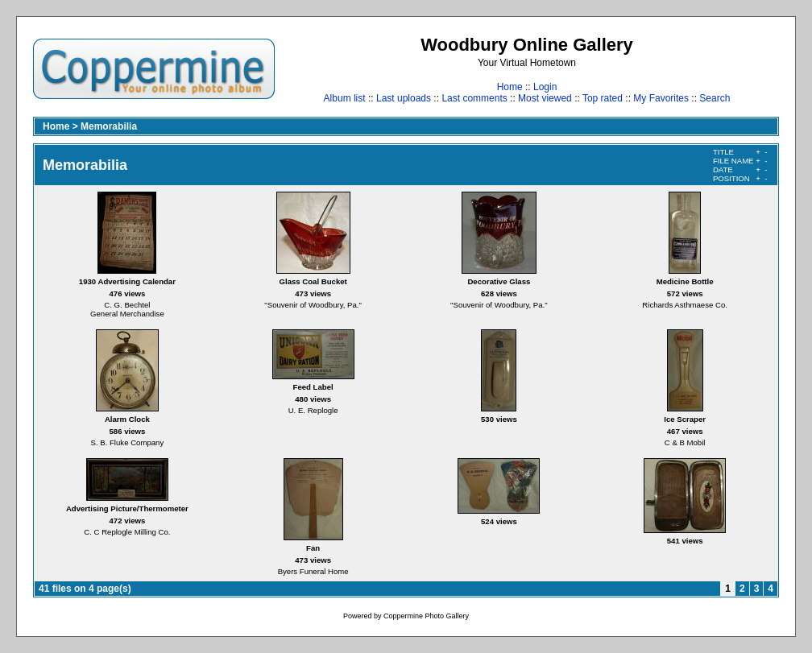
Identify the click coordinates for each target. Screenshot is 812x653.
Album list (345, 98)
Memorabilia (109, 126)
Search (715, 98)
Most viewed (545, 98)
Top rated (603, 98)
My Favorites (661, 98)
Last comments (474, 98)
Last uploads (404, 98)
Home (510, 87)
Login (545, 87)
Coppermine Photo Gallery (426, 616)
